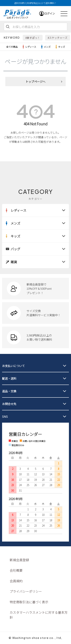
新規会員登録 (19, 560)
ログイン (50, 13)
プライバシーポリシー (26, 591)
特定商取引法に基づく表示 (29, 602)
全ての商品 (12, 47)
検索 (8, 27)
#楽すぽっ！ (33, 38)
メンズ (45, 47)
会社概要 (16, 570)
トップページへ (35, 82)
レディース (29, 47)
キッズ (60, 47)
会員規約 (16, 581)
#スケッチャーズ (58, 38)
